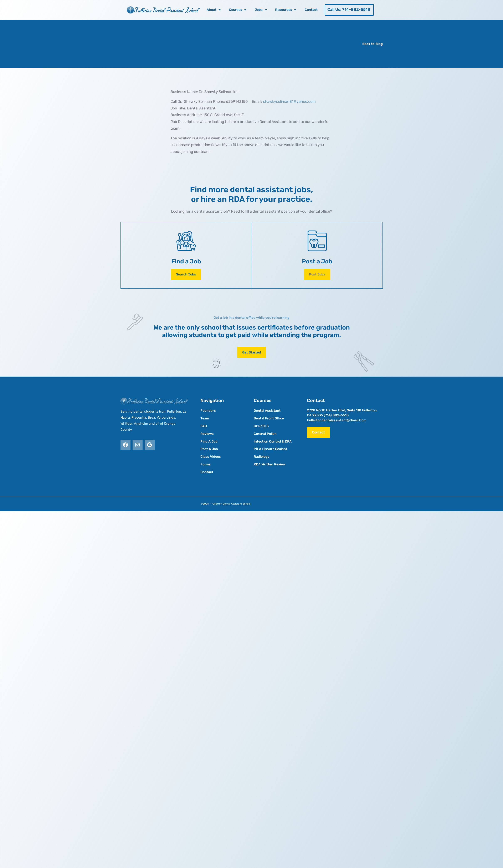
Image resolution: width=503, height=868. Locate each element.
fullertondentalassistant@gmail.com (337, 420)
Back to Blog (373, 44)
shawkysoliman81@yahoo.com (289, 102)
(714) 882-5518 (336, 415)
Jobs (261, 10)
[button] (317, 275)
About (214, 10)
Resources (286, 10)
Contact (311, 10)
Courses (238, 10)
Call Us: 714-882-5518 (349, 9)
